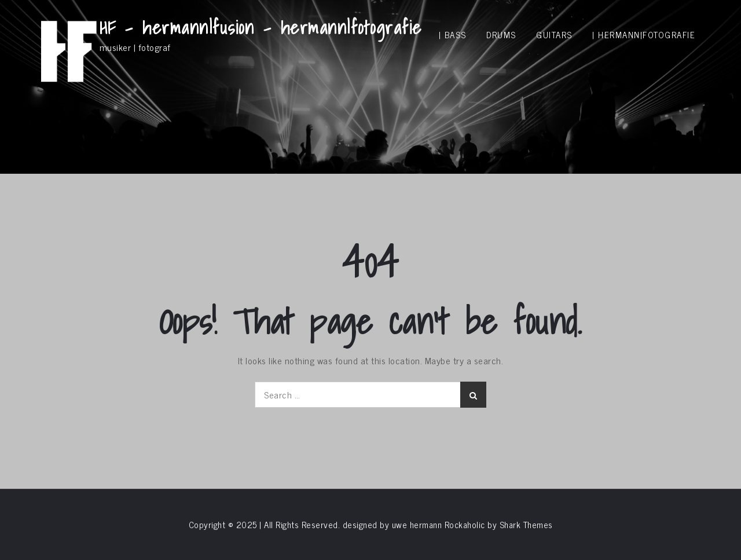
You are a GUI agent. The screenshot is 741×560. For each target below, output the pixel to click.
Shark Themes (526, 524)
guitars (554, 34)
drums (501, 34)
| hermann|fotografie (644, 34)
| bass (453, 34)
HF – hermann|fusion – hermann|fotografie (261, 27)
